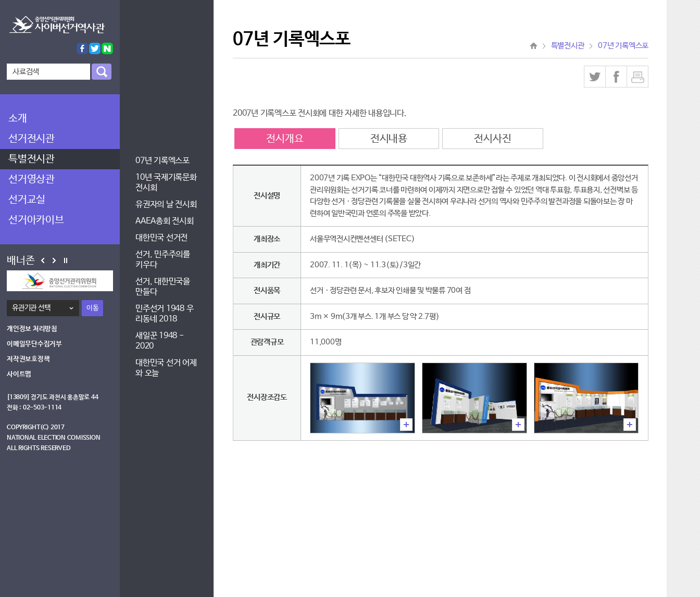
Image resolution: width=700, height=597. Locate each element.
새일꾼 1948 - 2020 (160, 341)
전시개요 (285, 139)
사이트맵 (19, 374)
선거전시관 (32, 139)
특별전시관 (32, 159)
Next (54, 260)
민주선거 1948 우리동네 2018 (164, 314)
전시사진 (492, 139)
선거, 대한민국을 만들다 (163, 287)
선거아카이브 (36, 220)
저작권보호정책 (28, 359)
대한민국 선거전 (161, 238)
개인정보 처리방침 (32, 329)
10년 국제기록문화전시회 (166, 183)
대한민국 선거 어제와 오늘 (166, 368)
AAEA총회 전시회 (165, 221)
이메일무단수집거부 (34, 344)
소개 (18, 119)
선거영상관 (32, 179)
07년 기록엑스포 (162, 161)
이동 (93, 308)
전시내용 (389, 139)
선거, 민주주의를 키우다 (163, 260)
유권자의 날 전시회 (166, 204)
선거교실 (27, 200)
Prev (43, 260)
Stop (66, 260)
